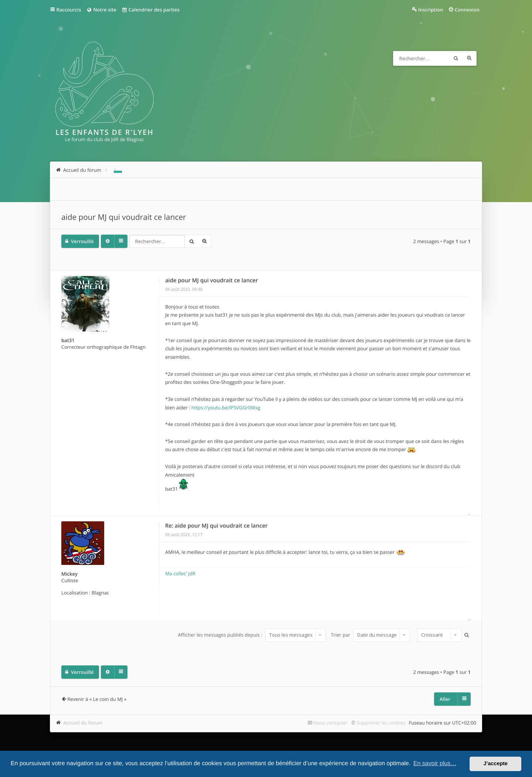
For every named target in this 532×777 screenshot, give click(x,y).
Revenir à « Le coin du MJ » (97, 699)
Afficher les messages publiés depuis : (252, 635)
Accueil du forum (83, 723)
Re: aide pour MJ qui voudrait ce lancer (216, 526)
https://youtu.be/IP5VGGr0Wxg (226, 408)
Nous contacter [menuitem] (330, 723)
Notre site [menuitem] (101, 10)
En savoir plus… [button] (435, 764)
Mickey (69, 574)
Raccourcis (69, 10)
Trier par (371, 635)
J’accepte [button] (495, 764)
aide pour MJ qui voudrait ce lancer (124, 217)
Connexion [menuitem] (467, 10)
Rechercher (456, 58)
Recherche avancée (469, 58)
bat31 (68, 340)
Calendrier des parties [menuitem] (151, 10)
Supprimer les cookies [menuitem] (381, 723)
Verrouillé (82, 241)
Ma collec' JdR (180, 573)
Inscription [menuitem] (431, 10)
